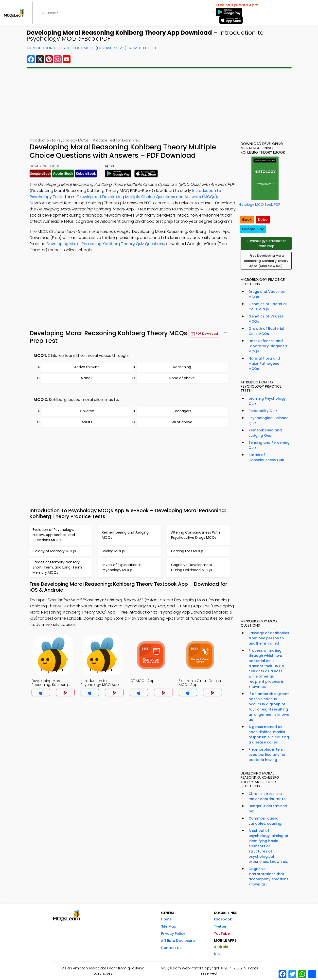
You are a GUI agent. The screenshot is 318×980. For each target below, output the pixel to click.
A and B (87, 378)
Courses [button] (49, 13)
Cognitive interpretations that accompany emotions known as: (268, 877)
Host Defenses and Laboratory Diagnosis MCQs (268, 346)
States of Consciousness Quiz (266, 457)
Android (221, 947)
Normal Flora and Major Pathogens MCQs (264, 364)
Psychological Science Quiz (268, 420)
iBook (247, 220)
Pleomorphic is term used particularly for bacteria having (267, 755)
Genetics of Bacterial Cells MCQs (268, 307)
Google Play (253, 229)
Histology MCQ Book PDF (259, 205)
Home (166, 919)
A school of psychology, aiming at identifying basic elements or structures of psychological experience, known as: (268, 846)
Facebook (223, 919)
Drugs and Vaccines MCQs (267, 294)
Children (87, 411)
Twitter (220, 926)
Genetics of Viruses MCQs (266, 319)
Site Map (169, 926)
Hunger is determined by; (268, 809)
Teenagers (182, 411)
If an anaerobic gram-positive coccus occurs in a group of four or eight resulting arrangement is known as (269, 707)
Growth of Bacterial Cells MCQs (266, 331)
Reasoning (182, 367)
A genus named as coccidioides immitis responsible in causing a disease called (269, 735)
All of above (182, 422)
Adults (87, 422)
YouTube (222, 933)
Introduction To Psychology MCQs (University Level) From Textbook (92, 48)
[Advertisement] (159, 103)
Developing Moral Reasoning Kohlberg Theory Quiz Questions (105, 244)
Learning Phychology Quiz (267, 401)
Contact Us (171, 948)
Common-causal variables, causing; (265, 821)
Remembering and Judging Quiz (265, 433)
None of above (182, 378)
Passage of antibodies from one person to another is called (269, 638)
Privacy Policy (173, 933)
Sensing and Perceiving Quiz (269, 445)
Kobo (263, 220)
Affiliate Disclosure (178, 941)
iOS (217, 954)
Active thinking (87, 367)
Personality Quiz (263, 411)
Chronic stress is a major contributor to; (268, 796)
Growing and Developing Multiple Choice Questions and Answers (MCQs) (147, 197)
